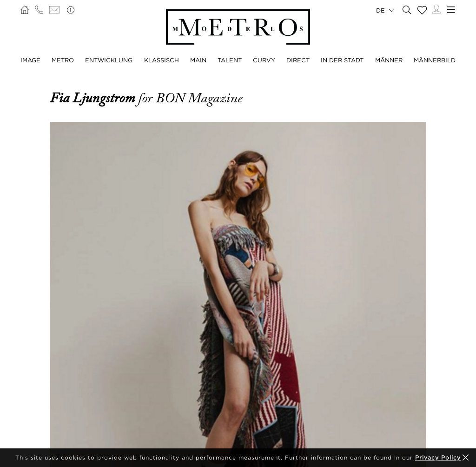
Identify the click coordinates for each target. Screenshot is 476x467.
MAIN (198, 60)
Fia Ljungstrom (94, 98)
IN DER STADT (342, 60)
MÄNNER (389, 60)
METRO (63, 60)
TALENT (230, 60)
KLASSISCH (162, 60)
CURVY (264, 60)
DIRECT (298, 60)
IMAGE (30, 60)
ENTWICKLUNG (109, 60)
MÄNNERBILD (435, 60)
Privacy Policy (438, 457)
